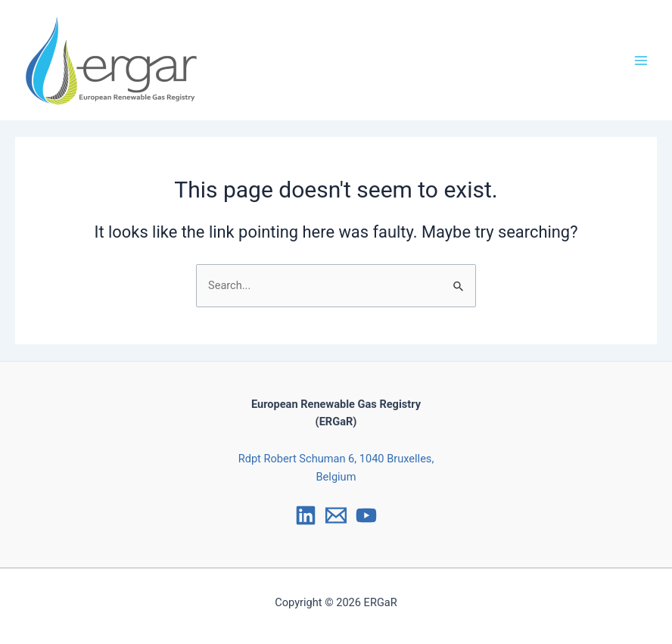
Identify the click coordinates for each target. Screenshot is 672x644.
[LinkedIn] (306, 515)
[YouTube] (366, 515)
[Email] (336, 515)
